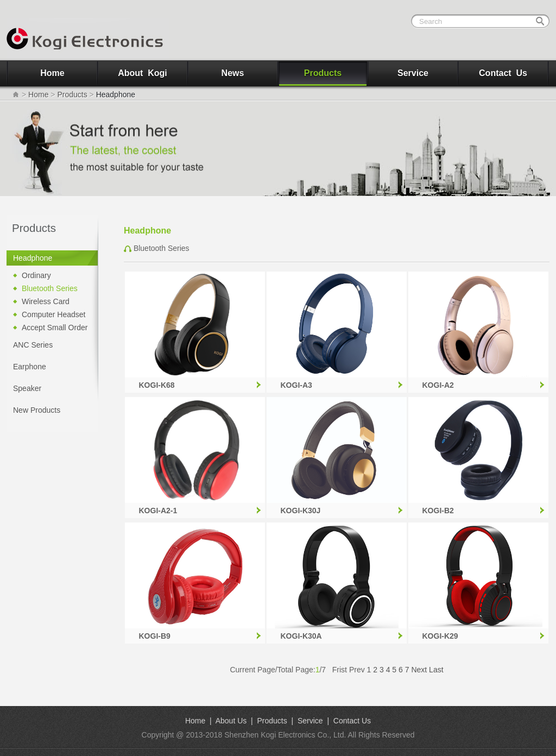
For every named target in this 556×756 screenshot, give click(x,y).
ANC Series (33, 345)
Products (323, 73)
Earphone (30, 367)
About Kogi (143, 73)
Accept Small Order (55, 327)
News (233, 73)
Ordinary (36, 275)
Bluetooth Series (50, 288)
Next (419, 670)
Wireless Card (46, 301)
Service (413, 73)
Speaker (27, 388)
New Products (37, 410)
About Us (231, 721)
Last (436, 670)
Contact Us (503, 73)
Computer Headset (54, 314)
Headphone (33, 258)
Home (52, 73)
